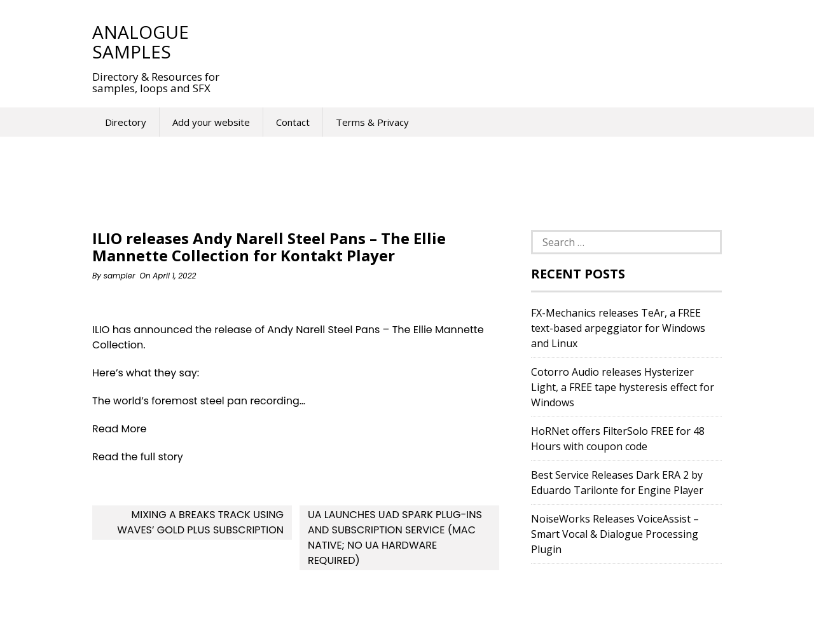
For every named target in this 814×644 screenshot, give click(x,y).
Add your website (211, 122)
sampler (120, 276)
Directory (126, 122)
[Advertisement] (470, 41)
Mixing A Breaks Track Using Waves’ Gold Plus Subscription (200, 522)
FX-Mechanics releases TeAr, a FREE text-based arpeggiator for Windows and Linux (618, 328)
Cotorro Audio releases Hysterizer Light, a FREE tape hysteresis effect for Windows (623, 387)
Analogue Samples (141, 42)
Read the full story (138, 457)
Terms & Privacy (372, 122)
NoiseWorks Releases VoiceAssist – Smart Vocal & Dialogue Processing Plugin (615, 534)
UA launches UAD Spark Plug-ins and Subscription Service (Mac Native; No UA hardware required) (395, 538)
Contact (293, 122)
